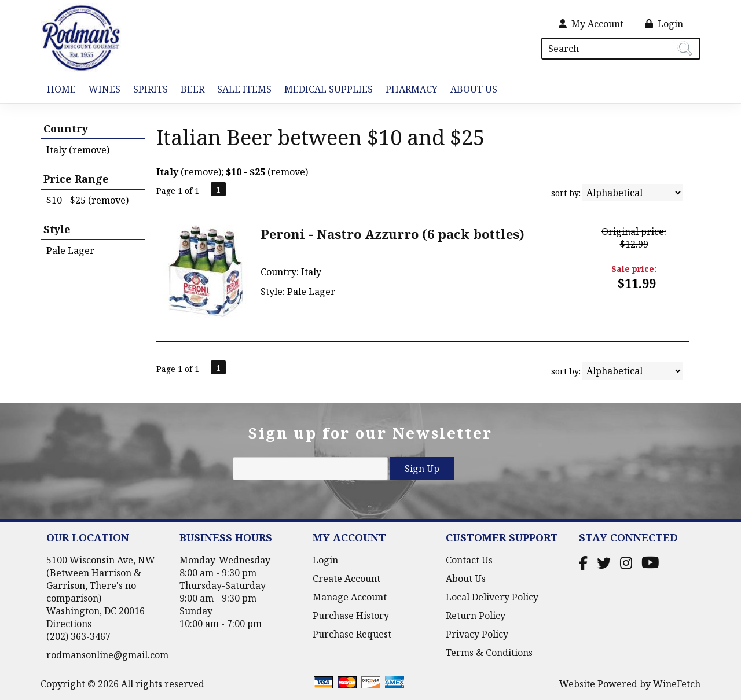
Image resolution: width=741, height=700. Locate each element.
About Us (471, 90)
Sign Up (422, 469)
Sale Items (244, 89)
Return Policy (476, 616)
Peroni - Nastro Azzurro (392, 234)
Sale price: (634, 269)
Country (66, 128)
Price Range (76, 179)
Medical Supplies (329, 89)
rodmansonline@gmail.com (107, 655)
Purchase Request (352, 634)
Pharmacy (412, 89)
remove (201, 172)
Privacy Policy (477, 634)
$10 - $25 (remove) (87, 200)
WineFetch (677, 684)
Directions (69, 624)
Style (57, 229)
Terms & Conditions (489, 653)
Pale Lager (70, 250)
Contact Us (469, 560)
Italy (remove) (78, 150)
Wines (101, 90)
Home (61, 89)
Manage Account (350, 597)
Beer (189, 90)
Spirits (147, 90)
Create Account (346, 579)
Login (664, 24)
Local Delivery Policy (492, 597)
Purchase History (351, 616)
